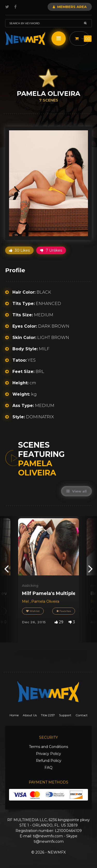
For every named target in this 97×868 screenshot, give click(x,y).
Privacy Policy (48, 754)
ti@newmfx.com (48, 836)
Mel (26, 601)
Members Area (70, 7)
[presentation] (6, 569)
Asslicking (30, 585)
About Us (30, 715)
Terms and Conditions (48, 747)
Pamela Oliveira (45, 601)
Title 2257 (48, 715)
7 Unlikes (51, 250)
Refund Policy (49, 761)
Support (65, 715)
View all (76, 491)
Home (14, 715)
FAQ (48, 768)
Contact (82, 715)
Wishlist (33, 611)
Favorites (64, 611)
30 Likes (19, 250)
